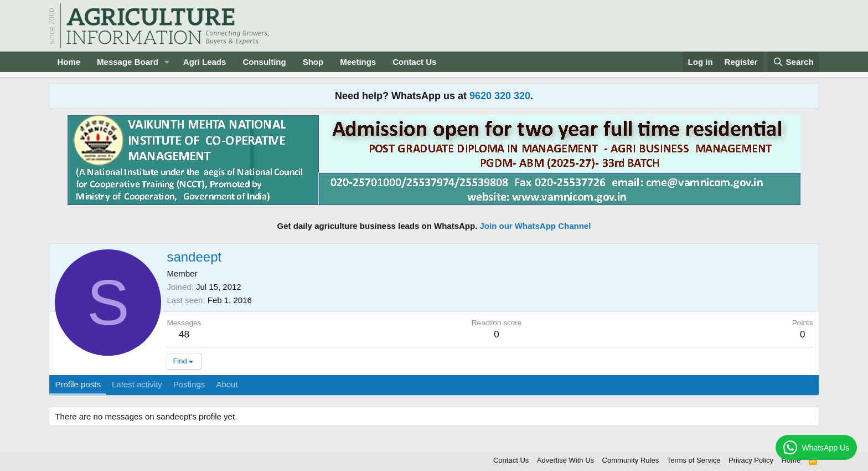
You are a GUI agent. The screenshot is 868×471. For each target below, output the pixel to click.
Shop (313, 62)
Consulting (264, 62)
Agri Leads (205, 62)
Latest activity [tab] (137, 384)
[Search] (793, 62)
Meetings (358, 62)
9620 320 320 (500, 96)
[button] (167, 62)
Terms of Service (694, 460)
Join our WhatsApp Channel (536, 226)
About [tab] (227, 384)
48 (184, 334)
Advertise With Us (565, 460)
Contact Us (414, 62)
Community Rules (631, 460)
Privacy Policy (751, 460)
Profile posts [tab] (78, 384)
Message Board (128, 62)
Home (69, 62)
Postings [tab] (189, 384)
